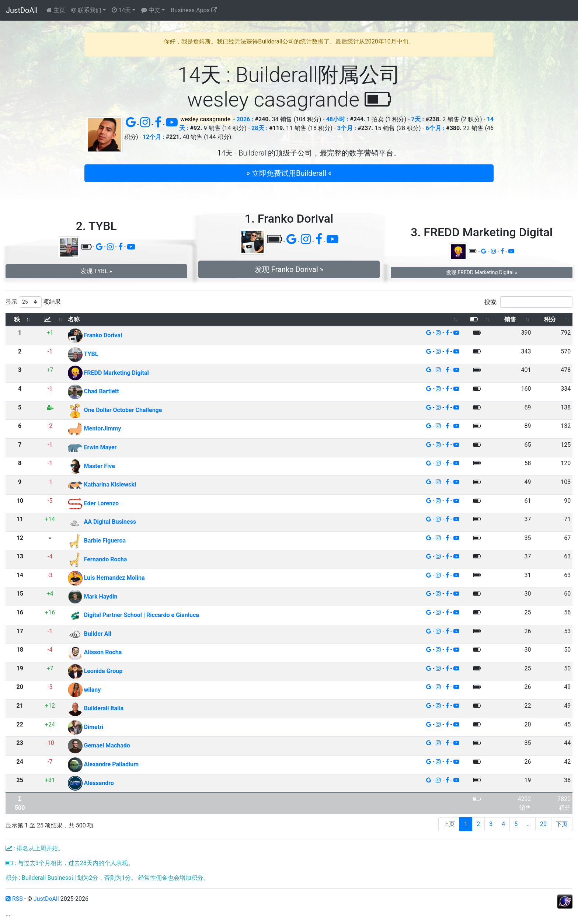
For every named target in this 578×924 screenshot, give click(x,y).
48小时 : (337, 119)
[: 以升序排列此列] (50, 320)
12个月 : (154, 137)
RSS (14, 899)
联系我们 (86, 10)
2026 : (245, 119)
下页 (562, 824)
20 (543, 824)
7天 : (417, 119)
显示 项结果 (33, 302)
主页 (56, 10)
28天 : (260, 128)
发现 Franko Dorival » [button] (289, 269)
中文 (151, 10)
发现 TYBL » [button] (96, 271)
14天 (121, 10)
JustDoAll (22, 10)
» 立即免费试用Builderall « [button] (289, 173)
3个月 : (347, 128)
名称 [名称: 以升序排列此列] (74, 319)
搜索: (528, 302)
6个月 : (435, 128)
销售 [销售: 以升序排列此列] (510, 319)
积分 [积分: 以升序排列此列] (550, 319)
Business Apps (194, 10)
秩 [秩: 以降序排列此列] (17, 319)
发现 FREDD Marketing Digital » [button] (482, 272)
